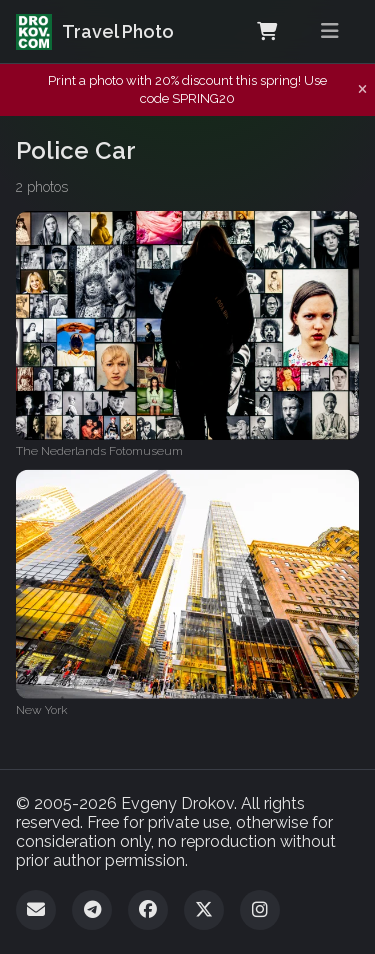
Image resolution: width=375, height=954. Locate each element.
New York (42, 710)
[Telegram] (92, 910)
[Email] (36, 910)
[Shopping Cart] (267, 32)
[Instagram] (260, 910)
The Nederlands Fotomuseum (99, 451)
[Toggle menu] (330, 31)
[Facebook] (148, 910)
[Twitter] (204, 910)
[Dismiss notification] (362, 90)
